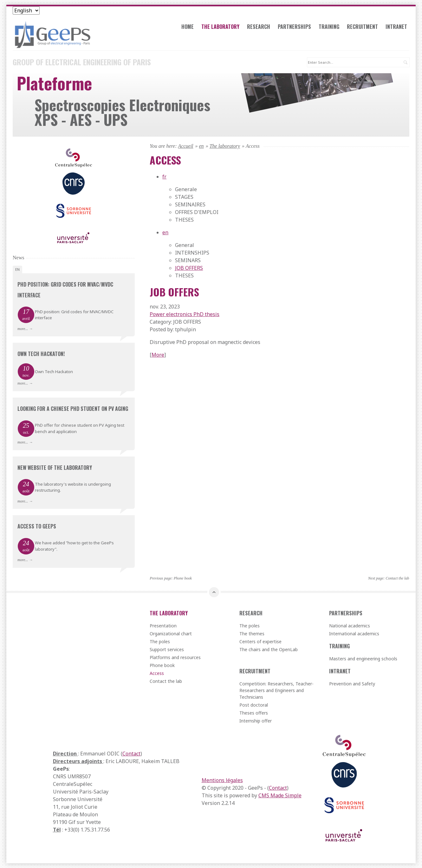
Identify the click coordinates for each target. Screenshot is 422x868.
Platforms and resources (175, 657)
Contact (131, 754)
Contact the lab (397, 578)
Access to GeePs (37, 526)
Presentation (163, 626)
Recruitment (362, 27)
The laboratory (220, 27)
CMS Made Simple (280, 795)
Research (259, 27)
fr (164, 177)
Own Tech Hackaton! (41, 354)
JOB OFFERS (189, 268)
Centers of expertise (260, 641)
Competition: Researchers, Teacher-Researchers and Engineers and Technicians (276, 690)
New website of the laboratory (55, 468)
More (158, 355)
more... (23, 329)
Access (157, 673)
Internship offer (256, 721)
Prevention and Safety (352, 684)
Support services (167, 649)
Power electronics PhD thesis (185, 314)
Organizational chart (171, 634)
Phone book (183, 578)
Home (188, 27)
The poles (160, 641)
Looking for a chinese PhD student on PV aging (73, 409)
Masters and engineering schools (363, 659)
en (201, 146)
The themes (252, 634)
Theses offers (254, 713)
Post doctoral (254, 705)
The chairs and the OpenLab (269, 649)
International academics (354, 634)
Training (329, 27)
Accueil (186, 146)
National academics (350, 626)
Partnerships (294, 27)
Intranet (396, 27)
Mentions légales (222, 780)
